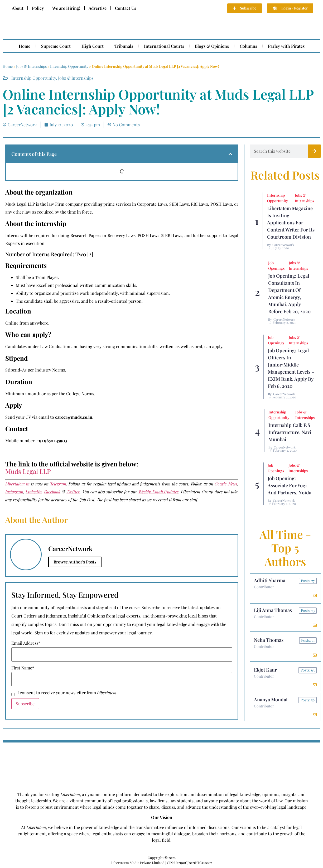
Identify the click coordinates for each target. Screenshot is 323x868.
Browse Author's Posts (75, 562)
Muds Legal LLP (28, 471)
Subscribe (25, 704)
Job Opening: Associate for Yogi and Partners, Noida (290, 485)
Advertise (98, 8)
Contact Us (126, 8)
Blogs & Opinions (212, 46)
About (18, 8)
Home (25, 46)
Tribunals (124, 46)
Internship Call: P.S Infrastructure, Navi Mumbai (290, 432)
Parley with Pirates (286, 46)
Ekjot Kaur (265, 670)
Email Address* (26, 643)
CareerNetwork (283, 245)
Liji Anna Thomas (273, 610)
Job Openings (276, 266)
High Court (93, 46)
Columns (248, 46)
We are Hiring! (66, 8)
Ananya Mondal (271, 700)
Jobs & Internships (31, 66)
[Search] (314, 151)
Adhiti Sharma (270, 580)
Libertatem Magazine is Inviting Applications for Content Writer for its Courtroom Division (291, 223)
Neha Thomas (269, 640)
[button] (230, 154)
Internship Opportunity (69, 66)
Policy (38, 8)
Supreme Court (56, 46)
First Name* (23, 668)
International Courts (164, 46)
